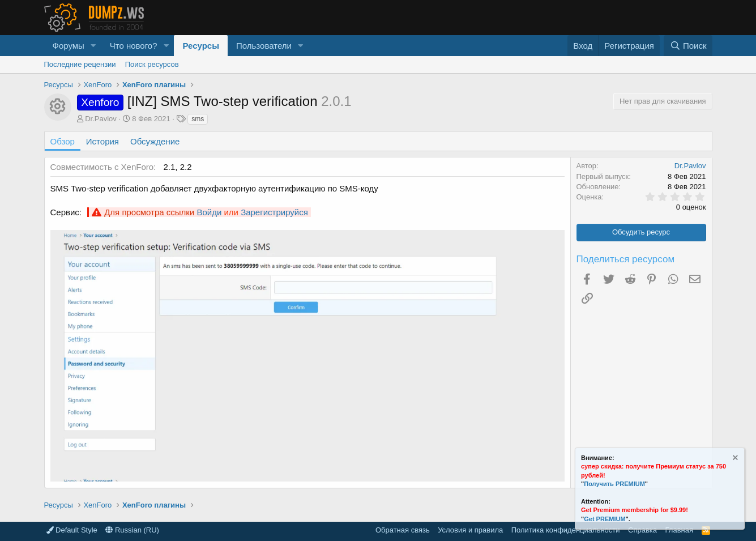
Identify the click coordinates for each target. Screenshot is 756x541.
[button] (93, 46)
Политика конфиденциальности (566, 530)
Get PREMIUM (605, 519)
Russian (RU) (132, 530)
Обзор (63, 141)
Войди (209, 212)
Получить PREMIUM (614, 484)
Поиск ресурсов (152, 64)
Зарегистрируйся (274, 212)
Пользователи (264, 46)
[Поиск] (688, 46)
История (102, 141)
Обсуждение (155, 141)
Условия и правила (470, 530)
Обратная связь (403, 530)
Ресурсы (201, 46)
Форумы (69, 46)
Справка (642, 530)
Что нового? (134, 46)
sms (198, 119)
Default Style (72, 530)
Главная (679, 530)
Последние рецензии (80, 64)
